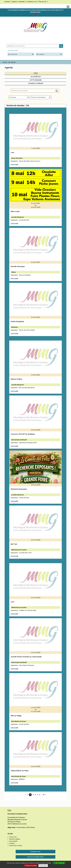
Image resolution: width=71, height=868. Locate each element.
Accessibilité (13, 841)
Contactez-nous (32, 2)
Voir (35, 14)
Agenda (14, 2)
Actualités (22, 2)
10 (43, 795)
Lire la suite (14, 164)
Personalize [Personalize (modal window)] (43, 866)
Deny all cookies (31, 866)
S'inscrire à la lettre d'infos (35, 857)
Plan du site (42, 2)
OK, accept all (59, 863)
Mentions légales (15, 839)
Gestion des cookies (16, 846)
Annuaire (7, 2)
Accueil (5, 62)
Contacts (12, 843)
